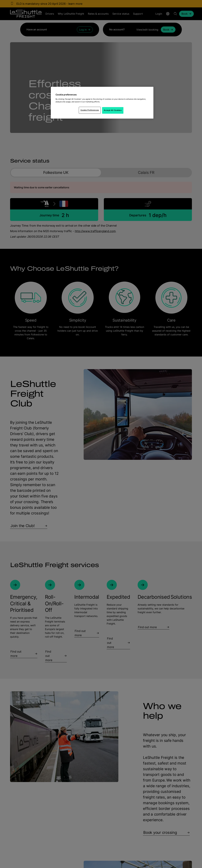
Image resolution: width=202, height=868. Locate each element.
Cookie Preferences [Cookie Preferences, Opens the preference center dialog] (90, 110)
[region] (102, 103)
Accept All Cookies (113, 110)
